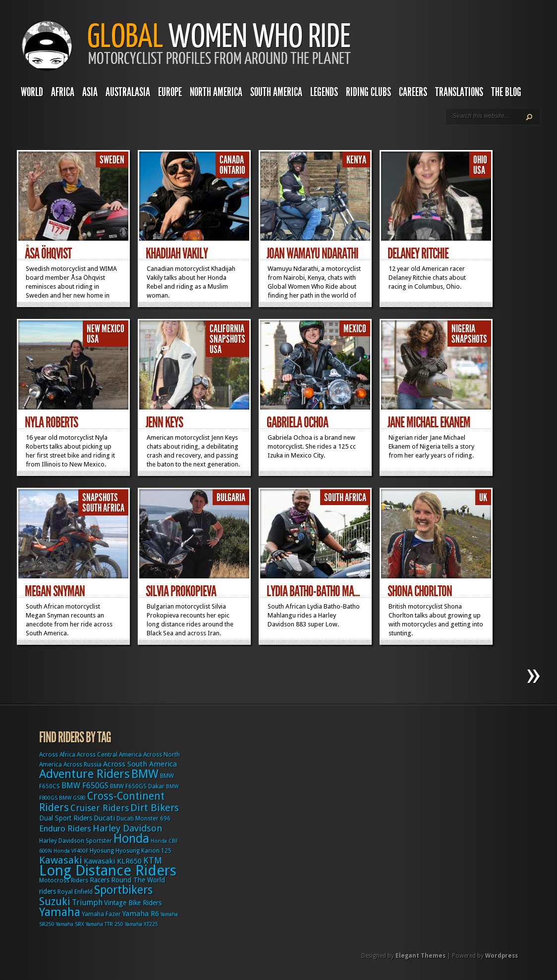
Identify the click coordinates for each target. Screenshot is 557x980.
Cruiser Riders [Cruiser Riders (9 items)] (100, 808)
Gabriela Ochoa (297, 422)
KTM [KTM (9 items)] (153, 860)
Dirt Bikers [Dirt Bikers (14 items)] (155, 808)
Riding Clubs (368, 92)
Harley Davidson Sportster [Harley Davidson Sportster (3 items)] (76, 841)
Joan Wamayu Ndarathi (312, 254)
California (227, 329)
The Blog (506, 92)
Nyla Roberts (51, 422)
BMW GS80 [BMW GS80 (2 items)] (72, 798)
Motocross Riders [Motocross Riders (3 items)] (64, 880)
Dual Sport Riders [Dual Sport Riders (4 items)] (66, 818)
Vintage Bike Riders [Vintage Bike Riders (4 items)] (133, 903)
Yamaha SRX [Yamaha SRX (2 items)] (70, 924)
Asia (90, 92)
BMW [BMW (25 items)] (145, 774)
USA (479, 170)
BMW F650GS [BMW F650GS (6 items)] (85, 786)
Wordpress (501, 956)
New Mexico (106, 329)
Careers (413, 92)
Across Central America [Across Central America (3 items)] (109, 755)
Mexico (355, 329)
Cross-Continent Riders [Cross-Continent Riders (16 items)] (102, 802)
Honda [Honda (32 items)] (131, 839)
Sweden (112, 160)
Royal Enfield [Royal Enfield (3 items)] (75, 892)
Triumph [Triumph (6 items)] (87, 903)
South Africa (103, 508)
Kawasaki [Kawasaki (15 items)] (61, 860)
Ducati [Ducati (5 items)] (104, 818)
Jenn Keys (164, 422)
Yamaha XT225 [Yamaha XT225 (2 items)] (141, 924)
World (32, 92)
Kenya (356, 160)
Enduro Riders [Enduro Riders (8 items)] (65, 828)
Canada (232, 160)
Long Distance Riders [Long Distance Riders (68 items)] (108, 871)
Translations (459, 92)
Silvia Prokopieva (181, 591)
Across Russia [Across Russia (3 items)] (83, 765)
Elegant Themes (420, 956)
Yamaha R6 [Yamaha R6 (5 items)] (141, 914)
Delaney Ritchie (418, 254)
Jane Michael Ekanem (429, 422)
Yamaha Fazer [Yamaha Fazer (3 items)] (101, 914)
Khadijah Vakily (177, 254)
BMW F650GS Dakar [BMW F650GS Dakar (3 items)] (137, 786)
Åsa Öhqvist (48, 254)
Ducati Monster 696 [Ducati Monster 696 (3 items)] (143, 819)
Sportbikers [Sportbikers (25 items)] (123, 890)
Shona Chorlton (420, 591)
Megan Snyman (55, 591)
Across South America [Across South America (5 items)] (140, 764)
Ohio (480, 160)
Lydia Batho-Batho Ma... (313, 591)
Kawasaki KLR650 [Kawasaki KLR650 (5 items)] (113, 861)
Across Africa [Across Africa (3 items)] (57, 755)
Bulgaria (231, 498)
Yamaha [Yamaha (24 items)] (60, 912)
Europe (170, 92)
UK (483, 498)
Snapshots (227, 339)
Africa (63, 92)
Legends (324, 92)
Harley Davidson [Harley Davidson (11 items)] (128, 828)
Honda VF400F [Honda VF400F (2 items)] (71, 851)
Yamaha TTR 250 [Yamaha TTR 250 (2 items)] (105, 924)
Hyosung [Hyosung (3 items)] (102, 851)
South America (276, 92)
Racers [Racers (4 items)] (100, 880)
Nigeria (463, 329)
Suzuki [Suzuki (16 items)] (55, 902)
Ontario (232, 170)
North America (216, 92)
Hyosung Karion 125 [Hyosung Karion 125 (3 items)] (143, 851)
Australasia (128, 92)
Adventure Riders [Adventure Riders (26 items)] (84, 774)
